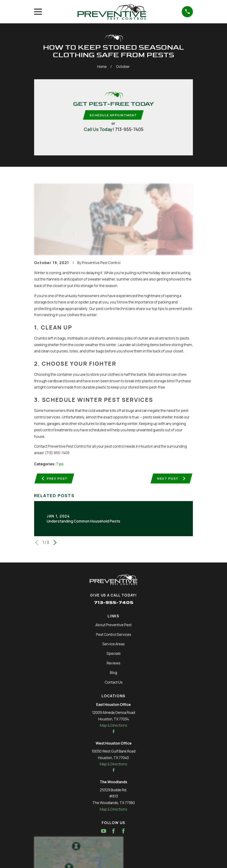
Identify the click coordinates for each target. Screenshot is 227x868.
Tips (60, 464)
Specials (114, 654)
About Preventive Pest (113, 626)
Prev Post (55, 479)
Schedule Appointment (113, 115)
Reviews (114, 664)
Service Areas (113, 645)
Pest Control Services (114, 635)
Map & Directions (113, 726)
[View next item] (55, 543)
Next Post (171, 479)
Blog (113, 673)
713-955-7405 (129, 129)
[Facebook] (113, 832)
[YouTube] (104, 832)
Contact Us (114, 683)
